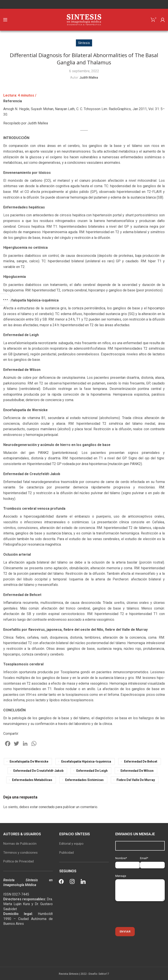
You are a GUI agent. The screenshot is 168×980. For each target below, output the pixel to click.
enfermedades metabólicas (32, 780)
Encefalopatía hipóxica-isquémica (86, 761)
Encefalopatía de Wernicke (29, 761)
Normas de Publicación (20, 844)
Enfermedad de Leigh (92, 771)
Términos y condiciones (20, 853)
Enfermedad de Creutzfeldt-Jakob (38, 771)
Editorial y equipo (71, 844)
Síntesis (84, 43)
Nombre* (128, 861)
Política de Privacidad (18, 861)
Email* (152, 861)
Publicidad (66, 853)
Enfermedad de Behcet (141, 761)
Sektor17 (104, 974)
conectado (47, 807)
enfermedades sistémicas (84, 780)
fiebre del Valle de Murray (136, 780)
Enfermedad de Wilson (137, 771)
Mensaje (140, 883)
